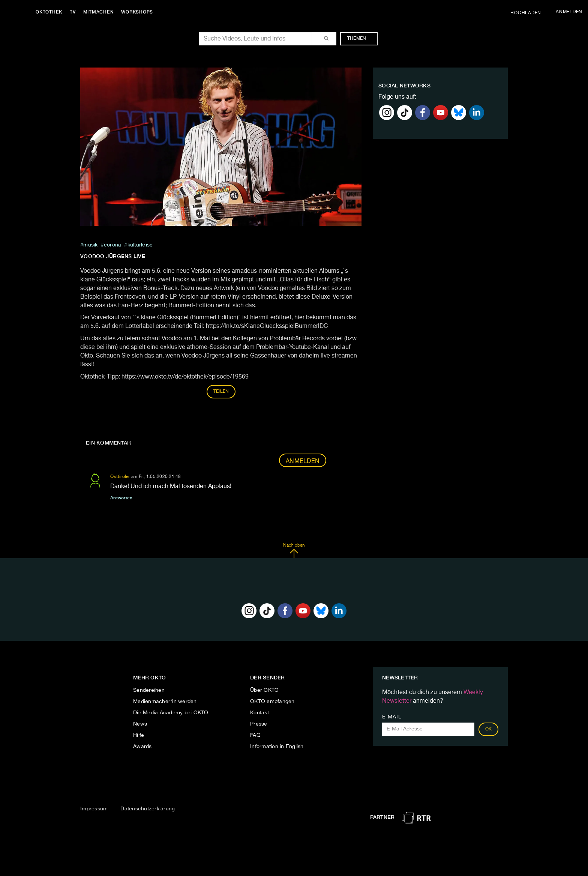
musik (90, 245)
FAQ (255, 735)
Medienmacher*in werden (165, 702)
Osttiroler (120, 477)
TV (73, 12)
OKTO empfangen (272, 702)
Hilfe (139, 735)
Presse (259, 724)
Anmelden (303, 461)
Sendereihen (149, 690)
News (140, 724)
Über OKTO (264, 690)
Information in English (277, 747)
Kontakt (259, 713)
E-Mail (392, 717)
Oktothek (49, 12)
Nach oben (294, 551)
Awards (142, 747)
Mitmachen (99, 12)
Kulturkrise (140, 245)
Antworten (121, 498)
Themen (361, 39)
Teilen (221, 392)
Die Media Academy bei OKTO (171, 713)
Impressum (94, 809)
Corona (113, 245)
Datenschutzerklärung (148, 809)
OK (489, 729)
